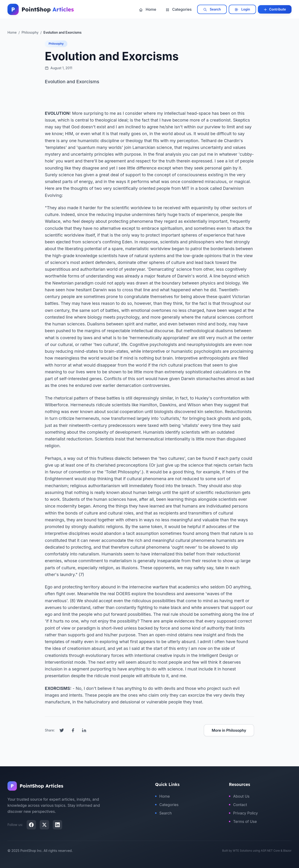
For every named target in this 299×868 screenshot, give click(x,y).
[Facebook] (31, 825)
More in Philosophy (229, 730)
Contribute (275, 9)
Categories (179, 9)
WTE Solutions (242, 851)
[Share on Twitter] (62, 730)
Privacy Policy (243, 813)
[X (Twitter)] (44, 825)
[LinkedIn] (57, 825)
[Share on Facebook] (73, 730)
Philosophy (56, 44)
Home (148, 9)
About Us (239, 796)
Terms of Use (243, 821)
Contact (238, 805)
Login (242, 9)
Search (212, 9)
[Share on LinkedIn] (84, 730)
